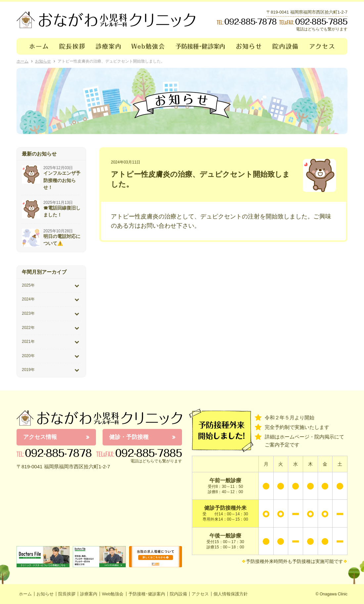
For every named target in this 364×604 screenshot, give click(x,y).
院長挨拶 (72, 46)
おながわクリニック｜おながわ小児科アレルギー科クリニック (106, 20)
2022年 (28, 328)
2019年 (28, 370)
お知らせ (249, 46)
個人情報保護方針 (231, 594)
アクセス (326, 46)
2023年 (28, 313)
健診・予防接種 (129, 437)
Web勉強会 (148, 46)
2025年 (28, 285)
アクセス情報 (40, 437)
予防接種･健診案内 (201, 46)
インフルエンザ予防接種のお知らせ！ (62, 180)
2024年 (28, 299)
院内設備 (286, 46)
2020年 (28, 356)
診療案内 (108, 46)
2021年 (28, 342)
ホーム (35, 46)
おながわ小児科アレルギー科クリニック (99, 418)
